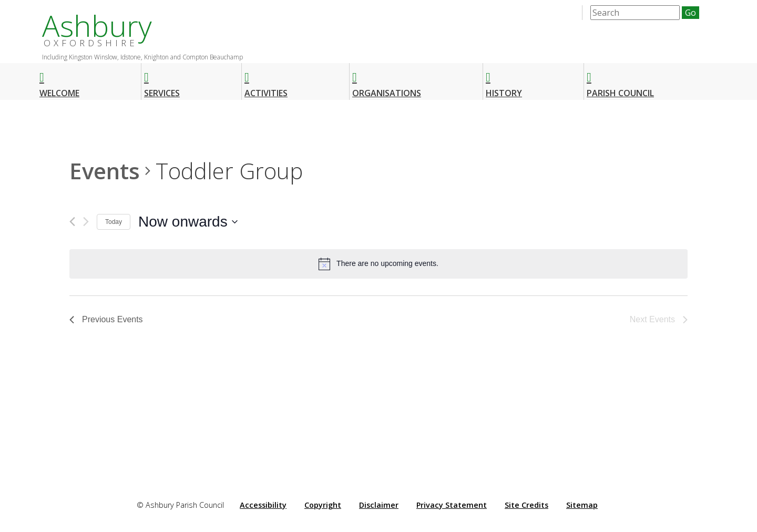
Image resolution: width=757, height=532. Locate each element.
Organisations (387, 80)
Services (162, 80)
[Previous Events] (72, 222)
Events (105, 171)
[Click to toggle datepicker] (188, 222)
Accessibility (263, 505)
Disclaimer (379, 505)
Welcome (59, 80)
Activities (266, 80)
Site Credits (526, 505)
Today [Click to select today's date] (114, 222)
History (504, 80)
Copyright (323, 505)
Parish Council (620, 80)
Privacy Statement (452, 505)
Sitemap (582, 505)
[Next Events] (86, 222)
